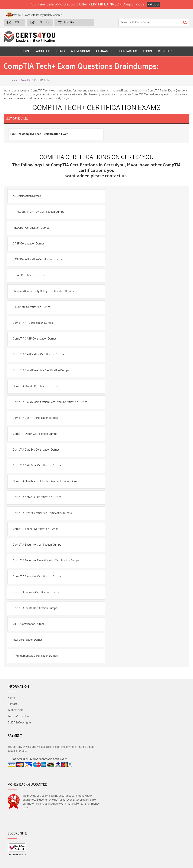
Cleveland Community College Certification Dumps (44, 294)
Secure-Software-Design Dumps (170, 844)
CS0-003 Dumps (50, 833)
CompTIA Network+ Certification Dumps (38, 511)
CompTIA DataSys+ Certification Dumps (38, 478)
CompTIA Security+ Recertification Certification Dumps (47, 576)
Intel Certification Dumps (28, 658)
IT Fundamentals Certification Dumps (36, 674)
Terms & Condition (19, 735)
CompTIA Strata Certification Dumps (36, 625)
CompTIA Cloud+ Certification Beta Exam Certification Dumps (46, 411)
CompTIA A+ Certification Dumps (33, 327)
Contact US (14, 723)
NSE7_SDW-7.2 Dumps (168, 834)
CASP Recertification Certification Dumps (38, 261)
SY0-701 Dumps (109, 833)
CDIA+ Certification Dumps (30, 278)
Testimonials (15, 729)
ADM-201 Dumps (21, 820)
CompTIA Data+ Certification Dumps (36, 445)
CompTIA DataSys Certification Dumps (37, 462)
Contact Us (128, 51)
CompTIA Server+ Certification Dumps (37, 609)
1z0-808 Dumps (79, 820)
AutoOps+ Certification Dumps (32, 229)
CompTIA (25, 80)
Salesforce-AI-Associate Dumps (139, 834)
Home (26, 51)
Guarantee (105, 51)
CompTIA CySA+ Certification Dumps (36, 429)
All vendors (80, 51)
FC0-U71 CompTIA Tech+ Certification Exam (39, 134)
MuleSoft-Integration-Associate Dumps (50, 846)
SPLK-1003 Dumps (140, 827)
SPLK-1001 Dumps (111, 827)
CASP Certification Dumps (29, 245)
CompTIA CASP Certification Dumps (35, 343)
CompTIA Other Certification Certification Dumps (43, 527)
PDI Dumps (136, 820)
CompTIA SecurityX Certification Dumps (38, 593)
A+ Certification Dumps (27, 196)
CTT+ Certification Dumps (29, 642)
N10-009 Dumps (80, 833)
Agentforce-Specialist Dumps (139, 844)
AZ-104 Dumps (19, 833)
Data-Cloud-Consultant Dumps (22, 844)
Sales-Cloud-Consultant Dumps (51, 822)
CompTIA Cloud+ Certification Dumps (36, 392)
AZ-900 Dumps (168, 820)
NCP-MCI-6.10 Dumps (108, 844)
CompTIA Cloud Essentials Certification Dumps (42, 376)
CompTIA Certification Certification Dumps (39, 360)
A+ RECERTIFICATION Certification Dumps (39, 212)
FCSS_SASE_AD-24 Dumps (82, 844)
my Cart (69, 22)
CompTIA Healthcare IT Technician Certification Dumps (47, 494)
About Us (43, 51)
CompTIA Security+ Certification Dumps (38, 560)
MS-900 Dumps (79, 827)
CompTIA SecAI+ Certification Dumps (36, 543)
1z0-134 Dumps (109, 820)
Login (18, 22)
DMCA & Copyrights (20, 742)
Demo (61, 51)
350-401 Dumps (168, 827)
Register (43, 22)
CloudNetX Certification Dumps (32, 310)
